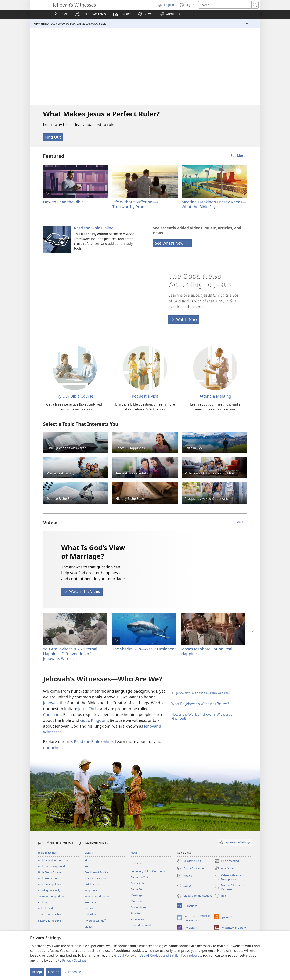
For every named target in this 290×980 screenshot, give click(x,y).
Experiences (138, 919)
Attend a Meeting (215, 396)
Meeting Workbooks (97, 896)
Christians (52, 714)
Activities (136, 913)
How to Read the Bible (63, 202)
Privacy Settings (74, 960)
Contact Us (137, 883)
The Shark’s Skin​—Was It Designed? (144, 649)
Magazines (91, 890)
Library (89, 853)
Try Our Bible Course (75, 396)
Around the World (141, 925)
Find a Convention (191, 868)
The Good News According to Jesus (199, 280)
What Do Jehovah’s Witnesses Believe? (200, 704)
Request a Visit (145, 396)
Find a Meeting (227, 861)
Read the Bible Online (94, 228)
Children (43, 902)
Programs (91, 902)
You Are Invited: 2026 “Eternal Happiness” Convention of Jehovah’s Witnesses (70, 654)
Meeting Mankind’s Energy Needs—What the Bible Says (214, 204)
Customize (73, 972)
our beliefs (53, 747)
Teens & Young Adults (51, 896)
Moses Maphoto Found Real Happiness (207, 651)
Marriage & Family (49, 890)
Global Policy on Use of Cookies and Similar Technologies (158, 955)
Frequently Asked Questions (148, 871)
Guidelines (91, 914)
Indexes (89, 908)
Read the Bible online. (94, 742)
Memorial (136, 901)
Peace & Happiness (50, 884)
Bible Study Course (50, 872)
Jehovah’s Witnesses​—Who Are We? (203, 693)
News (134, 853)
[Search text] (225, 5)
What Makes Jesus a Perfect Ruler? (101, 114)
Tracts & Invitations (96, 878)
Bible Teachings (47, 853)
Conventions (138, 907)
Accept (37, 972)
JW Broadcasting (95, 921)
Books (88, 866)
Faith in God (46, 908)
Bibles (88, 860)
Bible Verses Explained (52, 866)
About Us (136, 863)
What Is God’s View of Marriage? (93, 552)
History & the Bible (50, 921)
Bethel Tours (138, 889)
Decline (54, 972)
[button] (90, 14)
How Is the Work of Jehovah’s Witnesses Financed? (202, 716)
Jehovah (50, 703)
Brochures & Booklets (98, 872)
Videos (89, 927)
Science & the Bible (50, 914)
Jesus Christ (89, 709)
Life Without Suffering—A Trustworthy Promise (136, 204)
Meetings (136, 895)
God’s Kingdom (94, 720)
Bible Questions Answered (54, 860)
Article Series (92, 884)
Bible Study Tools (48, 878)
